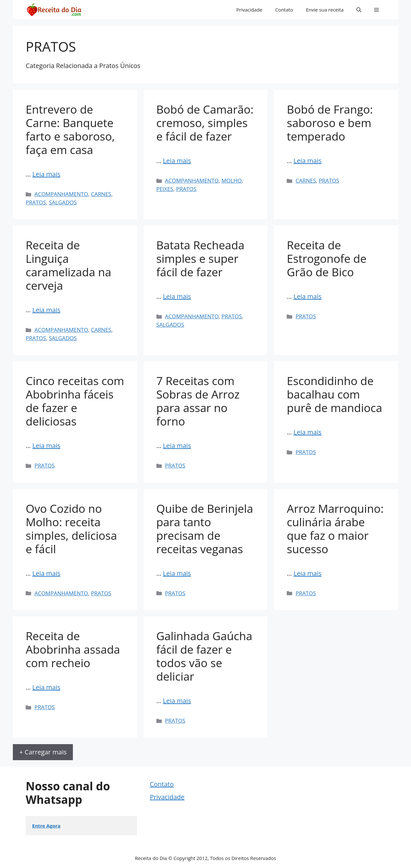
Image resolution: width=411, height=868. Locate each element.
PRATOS (36, 202)
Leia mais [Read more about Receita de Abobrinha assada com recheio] (46, 687)
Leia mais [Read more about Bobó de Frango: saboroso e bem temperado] (307, 161)
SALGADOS (63, 202)
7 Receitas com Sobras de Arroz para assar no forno (198, 401)
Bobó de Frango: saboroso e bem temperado (330, 123)
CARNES (101, 194)
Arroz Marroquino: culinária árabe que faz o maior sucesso (335, 529)
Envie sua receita (325, 10)
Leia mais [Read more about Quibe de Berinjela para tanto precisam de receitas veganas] (177, 573)
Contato (284, 10)
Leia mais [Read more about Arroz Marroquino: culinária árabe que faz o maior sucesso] (307, 573)
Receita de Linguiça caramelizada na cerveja (68, 265)
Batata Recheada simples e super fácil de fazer (200, 258)
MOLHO (232, 180)
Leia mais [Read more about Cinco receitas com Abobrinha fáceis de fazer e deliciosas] (46, 446)
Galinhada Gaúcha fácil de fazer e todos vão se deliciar (204, 656)
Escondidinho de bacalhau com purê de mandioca (334, 394)
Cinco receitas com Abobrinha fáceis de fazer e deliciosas (75, 401)
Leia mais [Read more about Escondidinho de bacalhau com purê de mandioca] (307, 432)
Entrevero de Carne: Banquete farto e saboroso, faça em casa (70, 129)
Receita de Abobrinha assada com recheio (73, 649)
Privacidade (249, 10)
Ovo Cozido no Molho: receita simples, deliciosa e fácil (71, 529)
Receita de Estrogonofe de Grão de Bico (327, 258)
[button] (359, 10)
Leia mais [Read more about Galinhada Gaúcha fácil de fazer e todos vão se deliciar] (177, 701)
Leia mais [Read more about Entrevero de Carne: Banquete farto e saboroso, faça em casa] (46, 174)
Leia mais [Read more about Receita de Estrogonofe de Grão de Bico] (307, 296)
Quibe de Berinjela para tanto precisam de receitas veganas (205, 529)
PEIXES (165, 189)
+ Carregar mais (43, 752)
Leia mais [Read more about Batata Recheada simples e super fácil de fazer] (177, 296)
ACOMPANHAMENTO (61, 194)
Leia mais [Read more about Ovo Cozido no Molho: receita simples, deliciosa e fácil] (46, 573)
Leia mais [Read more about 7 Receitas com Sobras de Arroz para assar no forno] (177, 446)
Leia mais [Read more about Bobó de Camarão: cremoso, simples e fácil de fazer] (177, 161)
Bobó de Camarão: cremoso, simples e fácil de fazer (205, 123)
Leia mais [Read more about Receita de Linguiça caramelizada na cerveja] (46, 310)
